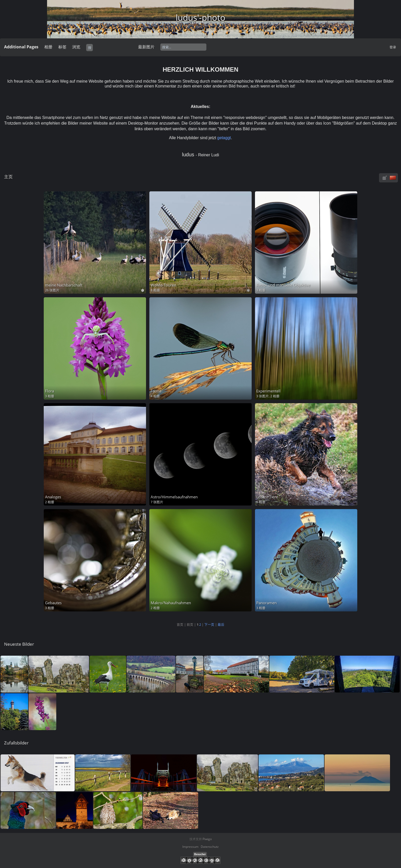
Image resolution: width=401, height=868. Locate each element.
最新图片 (146, 47)
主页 (8, 177)
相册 (48, 47)
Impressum (190, 847)
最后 (221, 624)
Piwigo (207, 839)
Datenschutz (210, 847)
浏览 (76, 47)
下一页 (209, 624)
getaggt (224, 138)
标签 (62, 47)
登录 (393, 47)
